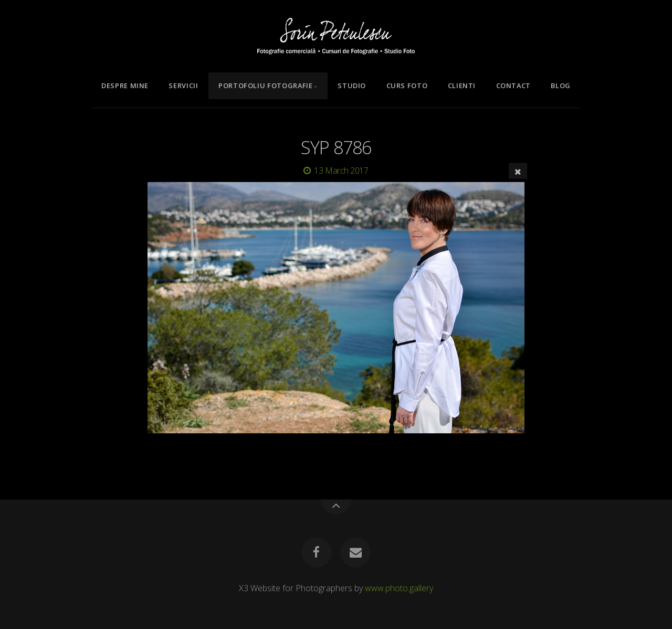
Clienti (462, 86)
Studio (352, 86)
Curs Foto (407, 86)
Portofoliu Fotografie (265, 86)
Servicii (183, 86)
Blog (561, 86)
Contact (513, 86)
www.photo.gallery (399, 588)
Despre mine (125, 86)
